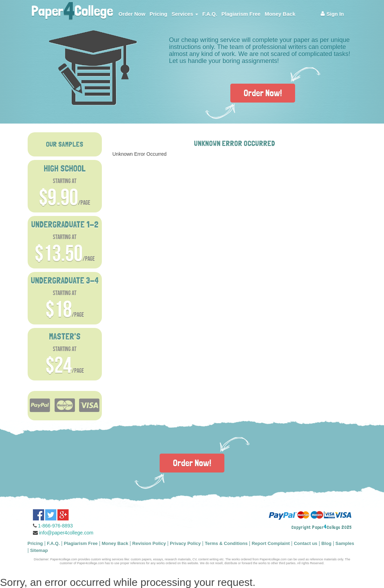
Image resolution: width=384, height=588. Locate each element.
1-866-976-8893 (56, 526)
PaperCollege (72, 9)
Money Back (280, 14)
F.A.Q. (210, 14)
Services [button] (185, 14)
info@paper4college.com (66, 533)
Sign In (332, 14)
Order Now (132, 14)
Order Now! (263, 93)
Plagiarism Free (241, 14)
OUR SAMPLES (65, 144)
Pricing (158, 14)
